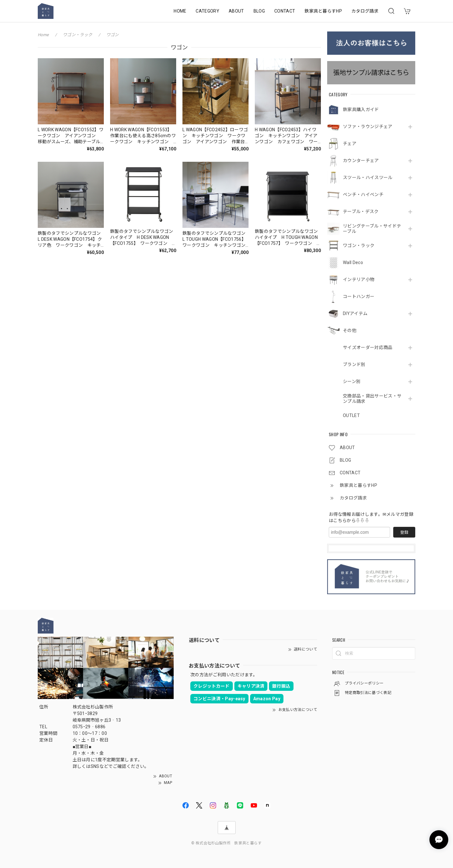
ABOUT (236, 11)
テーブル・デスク (361, 211)
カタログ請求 (365, 11)
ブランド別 (354, 364)
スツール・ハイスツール (368, 178)
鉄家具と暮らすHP (323, 11)
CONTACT (285, 11)
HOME (180, 11)
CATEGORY (207, 11)
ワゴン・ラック (359, 245)
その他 (350, 330)
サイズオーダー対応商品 (368, 347)
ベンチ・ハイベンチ (363, 194)
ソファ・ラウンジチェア (368, 127)
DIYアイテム (355, 313)
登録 (404, 532)
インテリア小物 (359, 279)
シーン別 (352, 381)
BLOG (259, 11)
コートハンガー (359, 296)
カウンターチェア (361, 161)
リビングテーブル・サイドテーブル (372, 229)
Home (43, 35)
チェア (350, 144)
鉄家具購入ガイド (361, 110)
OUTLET (351, 415)
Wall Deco (353, 262)
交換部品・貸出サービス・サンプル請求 (372, 399)
